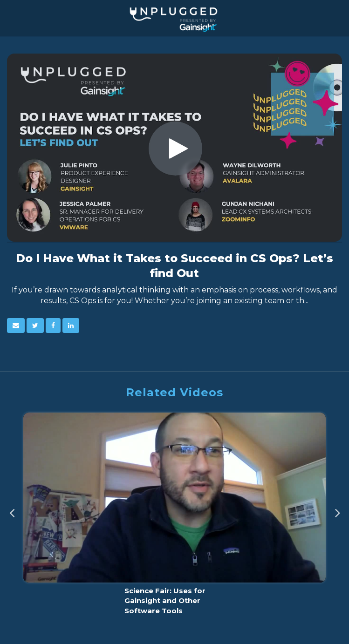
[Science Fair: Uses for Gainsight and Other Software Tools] (174, 516)
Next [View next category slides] (337, 510)
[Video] (174, 148)
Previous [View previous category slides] (12, 510)
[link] (35, 325)
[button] (16, 325)
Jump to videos (0, 0)
